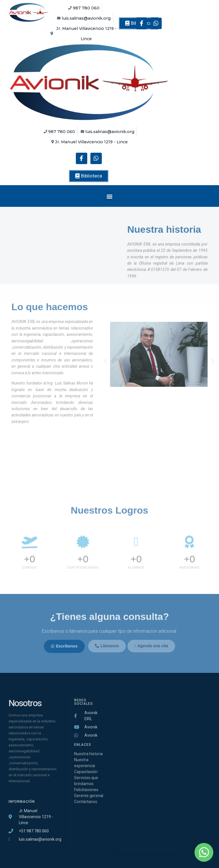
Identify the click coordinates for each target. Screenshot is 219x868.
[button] (89, 176)
